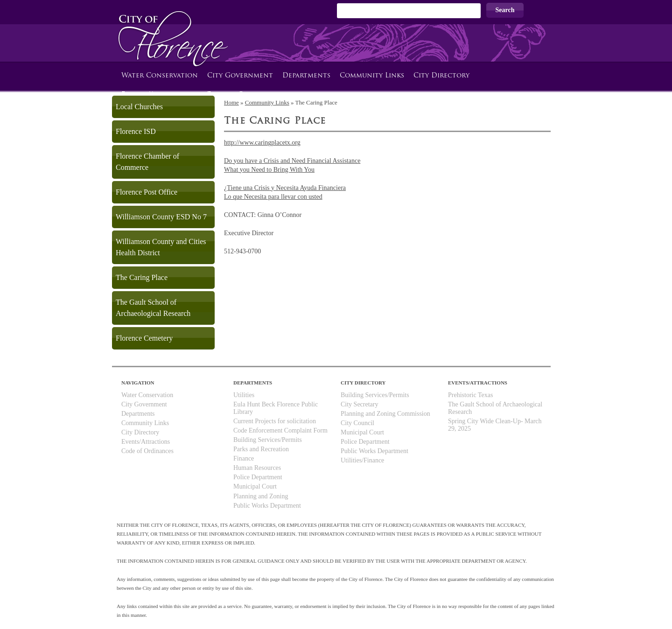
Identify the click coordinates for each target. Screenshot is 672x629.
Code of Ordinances (147, 451)
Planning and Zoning (261, 496)
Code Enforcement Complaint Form (280, 430)
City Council (357, 423)
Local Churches (139, 107)
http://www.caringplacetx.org (262, 143)
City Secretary (359, 404)
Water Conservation (160, 76)
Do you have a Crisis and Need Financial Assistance (292, 161)
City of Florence (171, 31)
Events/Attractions (146, 442)
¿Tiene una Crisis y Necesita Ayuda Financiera (285, 188)
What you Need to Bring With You (269, 170)
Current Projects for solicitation (275, 421)
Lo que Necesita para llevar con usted (273, 197)
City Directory (441, 76)
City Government (240, 76)
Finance (244, 458)
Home (231, 102)
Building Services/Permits (268, 440)
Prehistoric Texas (470, 395)
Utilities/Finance (362, 460)
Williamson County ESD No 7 (161, 217)
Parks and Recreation (261, 449)
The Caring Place (142, 277)
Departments (306, 76)
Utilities (244, 395)
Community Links (372, 76)
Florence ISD (136, 131)
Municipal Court (255, 486)
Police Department (258, 477)
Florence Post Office (147, 192)
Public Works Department (267, 506)
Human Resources (257, 468)
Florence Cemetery (144, 338)
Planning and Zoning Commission (385, 414)
